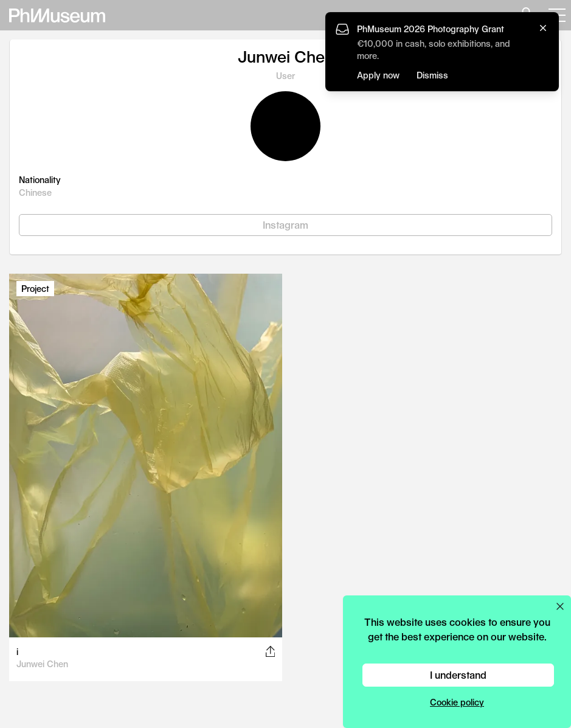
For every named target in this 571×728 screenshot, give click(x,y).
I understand (458, 675)
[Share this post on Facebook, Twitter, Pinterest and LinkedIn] (270, 651)
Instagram (285, 225)
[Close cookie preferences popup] (560, 606)
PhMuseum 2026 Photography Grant (431, 29)
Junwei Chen (42, 664)
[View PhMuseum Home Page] (57, 16)
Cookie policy (457, 702)
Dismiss (432, 75)
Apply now (378, 75)
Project (35, 289)
